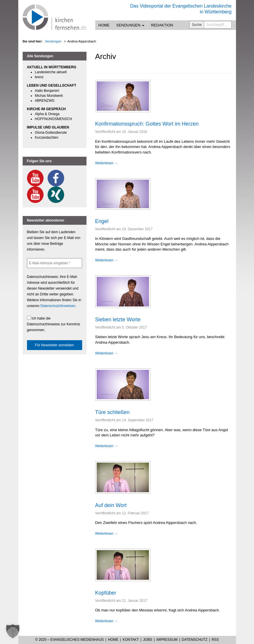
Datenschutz (194, 640)
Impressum (167, 640)
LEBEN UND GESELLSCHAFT (52, 85)
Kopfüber (106, 593)
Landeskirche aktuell (51, 72)
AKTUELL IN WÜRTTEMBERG (52, 67)
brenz (39, 77)
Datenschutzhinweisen (58, 306)
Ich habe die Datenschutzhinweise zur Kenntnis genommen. (54, 324)
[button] (13, 631)
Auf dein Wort (111, 505)
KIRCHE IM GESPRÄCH (46, 109)
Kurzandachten (47, 138)
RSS (215, 640)
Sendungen (130, 25)
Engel (102, 221)
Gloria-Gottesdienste (51, 133)
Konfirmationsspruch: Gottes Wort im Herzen (147, 124)
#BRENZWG (45, 101)
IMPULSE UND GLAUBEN (48, 127)
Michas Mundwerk (49, 96)
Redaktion (162, 25)
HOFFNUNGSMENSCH (53, 119)
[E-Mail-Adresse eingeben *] (55, 263)
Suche (197, 25)
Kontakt (131, 640)
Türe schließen (112, 412)
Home (104, 25)
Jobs (148, 640)
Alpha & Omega (47, 114)
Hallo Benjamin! (47, 91)
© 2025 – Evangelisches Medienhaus (69, 640)
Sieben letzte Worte (118, 320)
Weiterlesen (107, 163)
